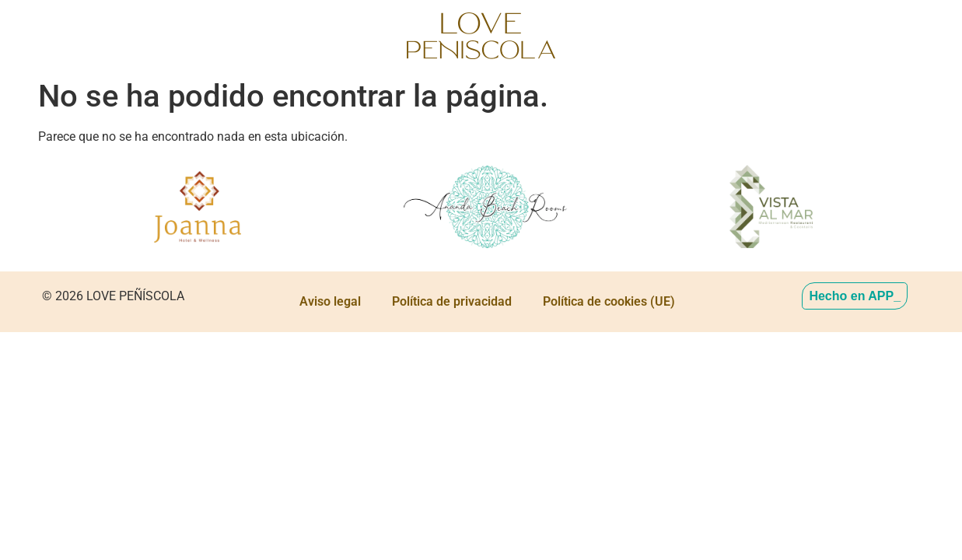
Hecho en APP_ (855, 296)
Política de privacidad (452, 301)
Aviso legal (330, 301)
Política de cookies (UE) (609, 301)
